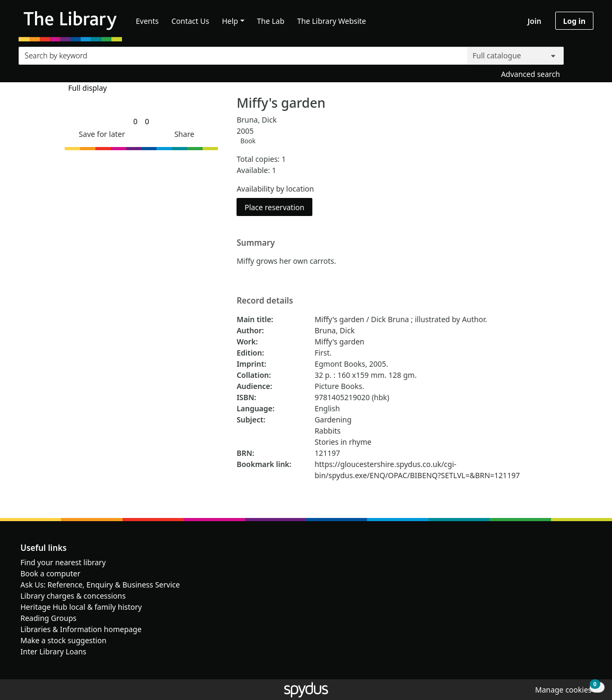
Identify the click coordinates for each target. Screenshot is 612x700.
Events (147, 21)
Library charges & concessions (73, 596)
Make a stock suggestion (64, 640)
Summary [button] (256, 243)
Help (230, 21)
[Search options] (515, 56)
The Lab (271, 21)
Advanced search (531, 74)
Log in (574, 21)
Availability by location (275, 189)
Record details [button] (265, 301)
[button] (100, 134)
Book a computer (51, 573)
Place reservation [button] (278, 207)
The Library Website (331, 21)
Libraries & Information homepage (81, 629)
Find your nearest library (63, 562)
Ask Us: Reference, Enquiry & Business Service (100, 585)
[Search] (581, 53)
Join (535, 21)
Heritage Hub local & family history (81, 607)
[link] (135, 121)
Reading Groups (49, 618)
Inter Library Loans (54, 651)
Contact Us (190, 21)
